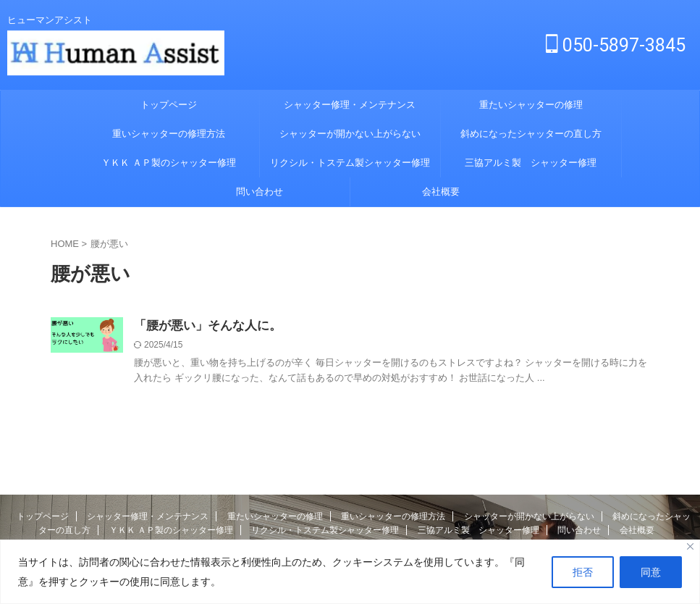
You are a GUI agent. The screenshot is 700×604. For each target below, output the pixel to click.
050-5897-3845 (616, 45)
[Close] (690, 546)
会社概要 (441, 192)
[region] (350, 572)
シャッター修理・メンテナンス (350, 105)
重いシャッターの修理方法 (169, 134)
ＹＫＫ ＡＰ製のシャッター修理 (169, 163)
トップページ (169, 105)
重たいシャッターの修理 (531, 105)
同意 (651, 572)
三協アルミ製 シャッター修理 (531, 163)
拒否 (583, 572)
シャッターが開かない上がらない (350, 134)
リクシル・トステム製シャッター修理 (350, 163)
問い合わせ (260, 192)
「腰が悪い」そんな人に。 (203, 327)
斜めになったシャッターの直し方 (531, 134)
